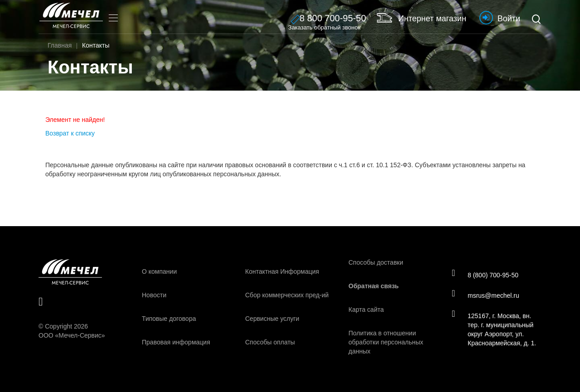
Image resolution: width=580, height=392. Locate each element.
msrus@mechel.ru (486, 295)
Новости (154, 295)
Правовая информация (176, 342)
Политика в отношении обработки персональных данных (386, 342)
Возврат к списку (70, 133)
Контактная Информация (282, 271)
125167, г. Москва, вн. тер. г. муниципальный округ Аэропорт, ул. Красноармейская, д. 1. (494, 329)
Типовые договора (169, 319)
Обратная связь (374, 286)
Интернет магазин (422, 18)
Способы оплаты (270, 342)
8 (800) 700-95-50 (485, 275)
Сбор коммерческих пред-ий (287, 295)
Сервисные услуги (272, 319)
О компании (159, 271)
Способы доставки (376, 262)
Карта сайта (366, 310)
